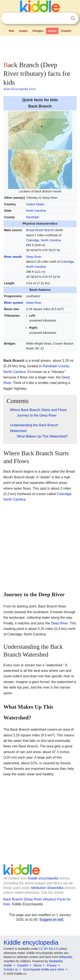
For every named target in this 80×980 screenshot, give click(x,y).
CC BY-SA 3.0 (48, 949)
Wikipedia (66, 957)
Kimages (38, 31)
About (38, 965)
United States (35, 204)
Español (66, 31)
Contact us (11, 969)
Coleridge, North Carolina (43, 240)
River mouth (13, 257)
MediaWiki (56, 961)
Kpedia (52, 31)
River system (14, 303)
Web (11, 31)
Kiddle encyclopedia (43, 878)
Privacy (52, 965)
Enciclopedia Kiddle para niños (44, 969)
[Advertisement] (40, 47)
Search (73, 18)
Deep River (34, 257)
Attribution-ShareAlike (47, 888)
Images (23, 31)
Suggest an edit (51, 920)
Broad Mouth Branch (40, 230)
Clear (64, 18)
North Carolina (36, 211)
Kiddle (8, 965)
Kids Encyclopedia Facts (20, 89)
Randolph (33, 217)
